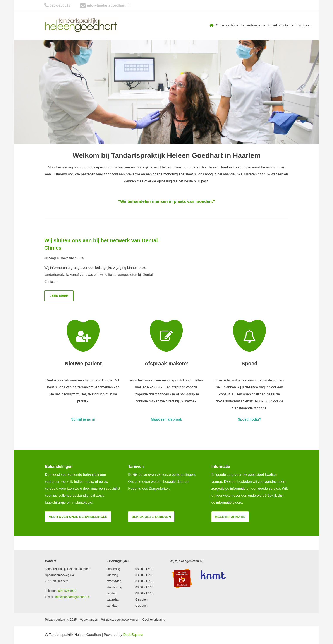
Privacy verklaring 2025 (61, 620)
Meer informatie (230, 517)
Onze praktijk (227, 25)
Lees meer (59, 296)
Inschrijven (304, 25)
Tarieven (136, 467)
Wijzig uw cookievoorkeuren (120, 620)
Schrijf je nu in (83, 419)
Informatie (221, 467)
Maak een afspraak (166, 419)
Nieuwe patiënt (83, 363)
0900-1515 (262, 401)
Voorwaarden (89, 620)
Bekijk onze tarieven (151, 517)
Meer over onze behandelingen (78, 517)
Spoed (272, 25)
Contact (286, 25)
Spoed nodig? (250, 419)
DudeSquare (133, 635)
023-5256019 (60, 5)
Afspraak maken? (166, 363)
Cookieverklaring (154, 620)
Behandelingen (253, 25)
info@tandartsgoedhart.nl (108, 5)
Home (212, 25)
